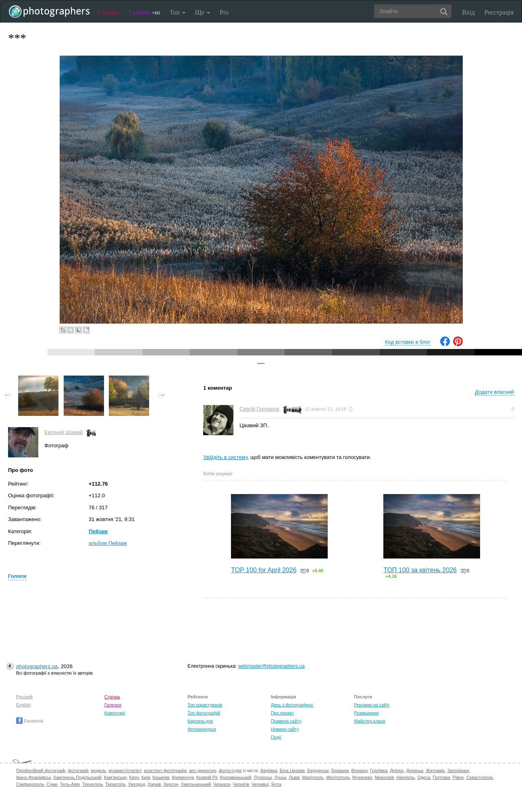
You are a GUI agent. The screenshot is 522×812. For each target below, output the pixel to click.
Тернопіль (93, 784)
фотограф (78, 770)
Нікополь (405, 777)
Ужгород (137, 784)
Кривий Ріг (207, 777)
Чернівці (260, 784)
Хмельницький (196, 784)
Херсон (171, 784)
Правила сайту (286, 721)
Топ (178, 12)
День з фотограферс (292, 705)
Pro (224, 12)
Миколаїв (385, 777)
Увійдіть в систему (225, 457)
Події (276, 737)
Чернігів (241, 784)
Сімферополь (30, 784)
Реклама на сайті (372, 705)
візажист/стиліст (125, 770)
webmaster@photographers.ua (271, 666)
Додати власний (494, 392)
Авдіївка (269, 770)
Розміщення (366, 713)
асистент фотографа (165, 770)
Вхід (469, 12)
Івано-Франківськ (33, 777)
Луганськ (263, 777)
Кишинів (161, 777)
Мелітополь (338, 777)
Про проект (282, 713)
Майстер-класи (369, 721)
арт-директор (203, 770)
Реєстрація (499, 12)
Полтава (441, 777)
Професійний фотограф (41, 770)
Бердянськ (318, 770)
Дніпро (397, 770)
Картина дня (200, 721)
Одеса (424, 777)
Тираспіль (115, 784)
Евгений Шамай (63, 432)
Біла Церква (292, 770)
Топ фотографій (204, 713)
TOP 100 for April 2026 (264, 570)
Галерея (144, 12)
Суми (52, 784)
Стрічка (108, 12)
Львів (294, 777)
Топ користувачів (205, 705)
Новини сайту (285, 729)
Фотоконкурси (202, 729)
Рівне (458, 777)
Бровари (340, 770)
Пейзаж (98, 531)
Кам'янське (115, 777)
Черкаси (222, 784)
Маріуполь (313, 777)
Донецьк (415, 770)
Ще (203, 12)
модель (99, 770)
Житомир (435, 770)
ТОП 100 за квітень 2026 (420, 570)
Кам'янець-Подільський (78, 777)
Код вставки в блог (408, 342)
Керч (134, 777)
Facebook (30, 721)
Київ (146, 777)
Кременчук (183, 777)
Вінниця (360, 770)
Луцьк (280, 777)
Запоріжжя (458, 770)
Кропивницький (235, 777)
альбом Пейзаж (108, 543)
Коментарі (115, 713)
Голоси (17, 576)
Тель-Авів (70, 784)
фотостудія (230, 770)
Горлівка (379, 770)
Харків (154, 784)
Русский (24, 697)
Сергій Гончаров (259, 409)
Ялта (276, 784)
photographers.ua (37, 666)
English (23, 705)
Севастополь (480, 777)
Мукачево (362, 777)
